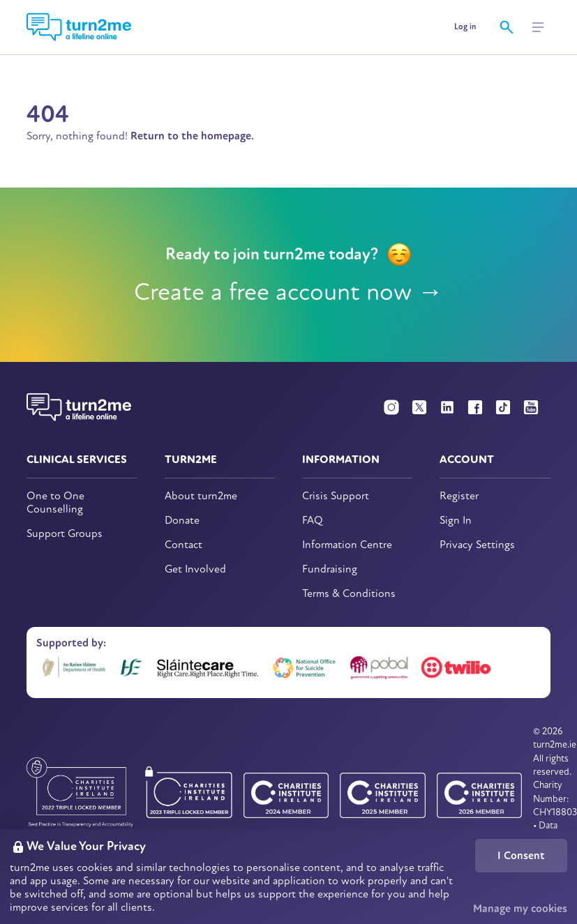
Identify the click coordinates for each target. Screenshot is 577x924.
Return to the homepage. (192, 136)
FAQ (313, 521)
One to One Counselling (55, 503)
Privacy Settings (477, 545)
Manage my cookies (520, 909)
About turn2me (201, 496)
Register (459, 496)
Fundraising (330, 569)
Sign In (456, 521)
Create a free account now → (288, 292)
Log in (465, 27)
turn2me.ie (555, 744)
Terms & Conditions (349, 594)
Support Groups (65, 534)
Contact (183, 545)
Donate (182, 521)
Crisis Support (336, 496)
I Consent (521, 856)
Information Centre (347, 545)
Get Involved (195, 569)
